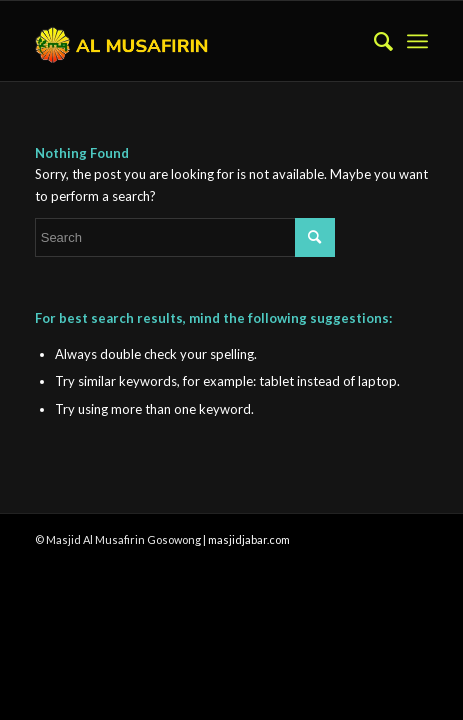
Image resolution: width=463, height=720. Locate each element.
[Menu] (417, 41)
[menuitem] (373, 41)
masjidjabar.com (249, 539)
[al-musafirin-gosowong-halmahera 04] (192, 41)
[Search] (373, 41)
